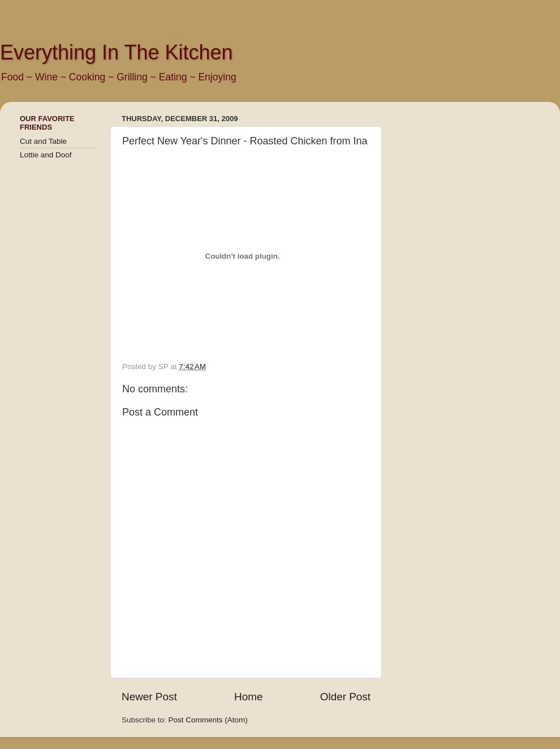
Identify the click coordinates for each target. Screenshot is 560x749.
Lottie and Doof (46, 155)
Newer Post (149, 697)
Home (248, 697)
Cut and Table (43, 141)
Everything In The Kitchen (117, 52)
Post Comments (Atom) (208, 720)
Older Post (345, 697)
